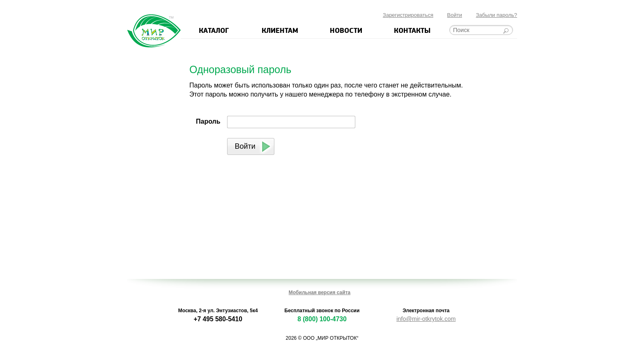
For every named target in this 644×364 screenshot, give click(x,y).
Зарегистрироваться (408, 15)
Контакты (412, 30)
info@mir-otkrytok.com (426, 319)
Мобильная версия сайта (320, 293)
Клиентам (280, 30)
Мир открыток (154, 31)
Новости (346, 30)
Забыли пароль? (497, 15)
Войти (455, 15)
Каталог (214, 30)
